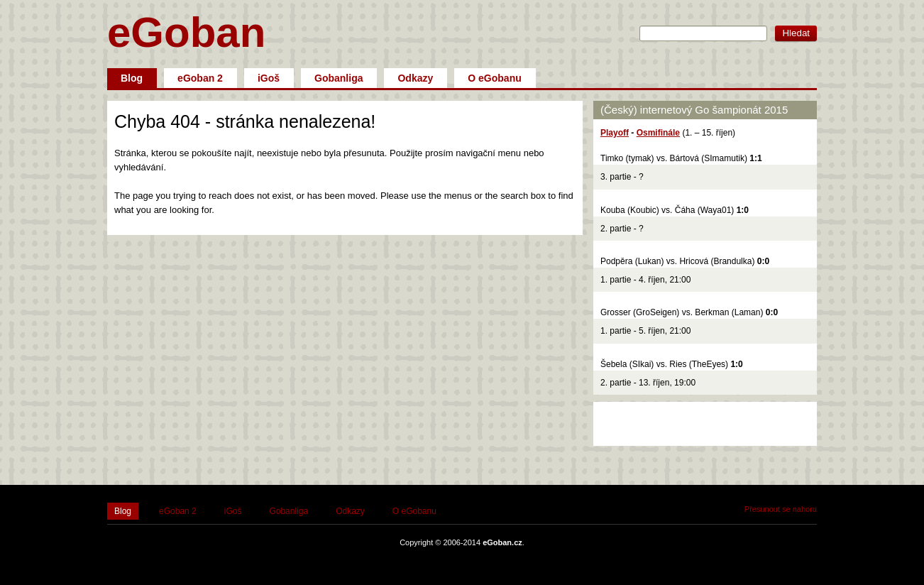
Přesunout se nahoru (781, 509)
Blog (132, 78)
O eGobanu (494, 78)
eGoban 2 (200, 78)
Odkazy (415, 78)
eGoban (186, 32)
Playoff (615, 133)
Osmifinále (658, 133)
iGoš (269, 78)
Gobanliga (339, 78)
